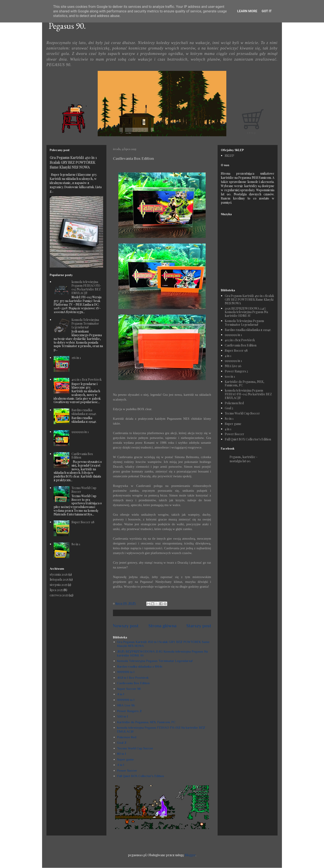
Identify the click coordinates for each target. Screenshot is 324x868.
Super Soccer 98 (129, 689)
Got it (267, 11)
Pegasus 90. (67, 26)
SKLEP (229, 156)
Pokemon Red (127, 737)
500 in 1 (122, 716)
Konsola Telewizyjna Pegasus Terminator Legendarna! (155, 661)
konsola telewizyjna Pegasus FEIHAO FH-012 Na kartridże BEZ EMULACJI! (86, 287)
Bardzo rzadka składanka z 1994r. (140, 666)
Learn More (247, 11)
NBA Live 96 (126, 705)
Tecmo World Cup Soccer (135, 748)
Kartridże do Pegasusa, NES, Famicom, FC (146, 722)
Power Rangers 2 (129, 711)
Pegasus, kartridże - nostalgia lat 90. (244, 459)
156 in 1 (76, 358)
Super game (125, 759)
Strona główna (163, 626)
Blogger (190, 855)
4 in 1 (121, 694)
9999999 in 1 (126, 672)
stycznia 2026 (59, 574)
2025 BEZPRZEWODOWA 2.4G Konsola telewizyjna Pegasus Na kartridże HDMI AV (246, 312)
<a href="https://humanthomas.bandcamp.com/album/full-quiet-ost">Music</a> (248, 250)
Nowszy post (126, 626)
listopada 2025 (59, 579)
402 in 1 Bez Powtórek (133, 678)
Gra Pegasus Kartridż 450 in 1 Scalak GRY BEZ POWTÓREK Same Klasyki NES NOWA (73, 162)
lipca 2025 (56, 590)
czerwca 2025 (59, 595)
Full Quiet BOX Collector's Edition (141, 776)
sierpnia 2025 (58, 585)
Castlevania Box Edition (133, 683)
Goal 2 (122, 743)
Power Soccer (127, 770)
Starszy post (199, 626)
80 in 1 (121, 754)
